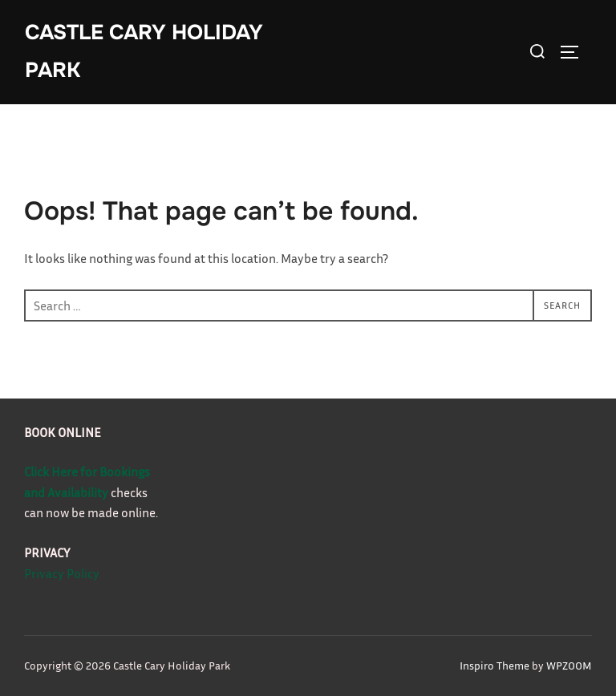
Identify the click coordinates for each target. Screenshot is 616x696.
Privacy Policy (62, 573)
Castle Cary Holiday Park (144, 51)
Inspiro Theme (494, 665)
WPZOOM (569, 665)
